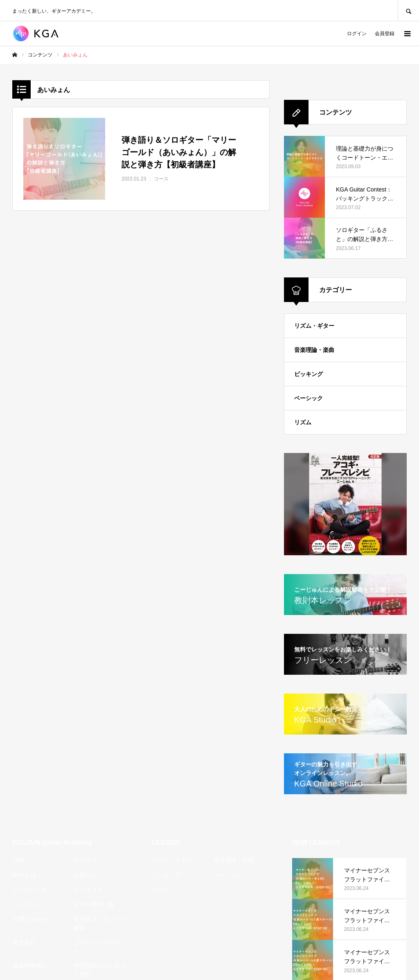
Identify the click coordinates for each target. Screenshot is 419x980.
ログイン (357, 34)
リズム (303, 422)
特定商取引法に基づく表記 (100, 970)
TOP (19, 860)
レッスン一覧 (30, 890)
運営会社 (24, 942)
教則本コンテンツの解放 (100, 923)
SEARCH (408, 10)
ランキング (88, 890)
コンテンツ (27, 904)
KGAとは (25, 875)
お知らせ (86, 875)
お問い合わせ (30, 919)
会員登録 (385, 34)
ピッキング (309, 374)
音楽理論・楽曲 (314, 350)
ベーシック (309, 398)
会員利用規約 (30, 966)
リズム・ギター (314, 326)
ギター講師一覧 (94, 904)
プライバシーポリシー (100, 947)
